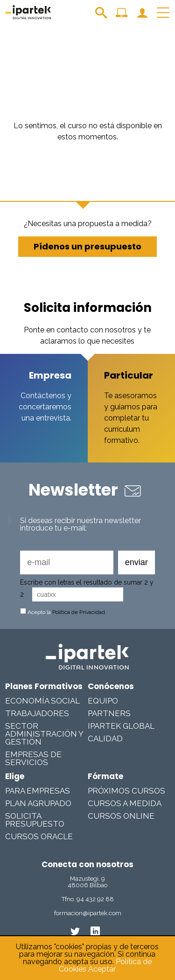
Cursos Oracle (39, 836)
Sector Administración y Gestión (44, 734)
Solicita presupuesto (35, 820)
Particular (129, 375)
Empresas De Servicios (33, 758)
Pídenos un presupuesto (87, 246)
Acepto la (63, 612)
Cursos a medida (125, 803)
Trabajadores (37, 713)
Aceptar (102, 969)
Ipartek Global (121, 726)
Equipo (103, 701)
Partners (109, 713)
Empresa (50, 375)
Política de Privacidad (79, 612)
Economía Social (42, 701)
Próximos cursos (126, 791)
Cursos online (121, 816)
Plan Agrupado (38, 803)
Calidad (105, 738)
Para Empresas (38, 791)
